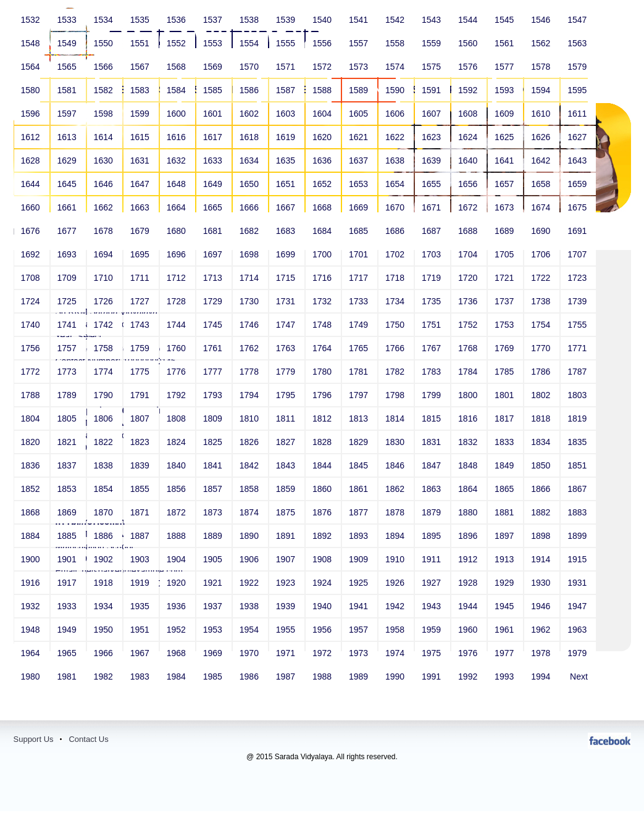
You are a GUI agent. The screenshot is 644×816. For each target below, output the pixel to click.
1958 (396, 630)
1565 (68, 67)
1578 (542, 67)
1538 (250, 20)
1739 (578, 301)
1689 (505, 231)
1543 (433, 20)
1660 (32, 207)
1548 (32, 43)
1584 (178, 90)
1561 (505, 43)
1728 (178, 301)
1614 (105, 137)
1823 (141, 442)
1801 (505, 395)
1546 (542, 20)
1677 (68, 231)
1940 (323, 606)
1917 (68, 583)
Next (578, 677)
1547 (578, 20)
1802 (542, 395)
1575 (433, 67)
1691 (578, 231)
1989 (360, 677)
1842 (250, 465)
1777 (214, 372)
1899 (578, 536)
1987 (287, 677)
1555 (287, 43)
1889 (214, 536)
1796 (323, 395)
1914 (542, 559)
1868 (32, 512)
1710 (105, 278)
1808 (178, 418)
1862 (396, 489)
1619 (287, 137)
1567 (141, 67)
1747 (287, 325)
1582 (105, 90)
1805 (68, 418)
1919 (141, 583)
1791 (141, 395)
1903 (141, 559)
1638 (396, 160)
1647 (141, 184)
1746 (250, 325)
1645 (68, 184)
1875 (287, 512)
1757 (68, 348)
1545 (505, 20)
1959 (433, 630)
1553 (214, 43)
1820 (32, 442)
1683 (287, 231)
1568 (178, 67)
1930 (542, 583)
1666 (250, 207)
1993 (505, 677)
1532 (32, 20)
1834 (542, 442)
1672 (469, 207)
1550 (105, 43)
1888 (178, 536)
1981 (68, 677)
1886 (105, 536)
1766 (396, 348)
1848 (469, 465)
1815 (433, 418)
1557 (360, 43)
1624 (469, 137)
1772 (32, 372)
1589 (360, 90)
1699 (287, 254)
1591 (433, 90)
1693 (68, 254)
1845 (360, 465)
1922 (250, 583)
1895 (433, 536)
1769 (505, 348)
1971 (287, 653)
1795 (287, 395)
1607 (433, 114)
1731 (287, 301)
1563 (578, 43)
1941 (360, 606)
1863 (433, 489)
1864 (469, 489)
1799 (433, 395)
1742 (105, 325)
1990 (396, 677)
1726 (105, 301)
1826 (250, 442)
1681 (214, 231)
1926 (396, 583)
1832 (469, 442)
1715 (287, 278)
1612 (32, 137)
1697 (214, 254)
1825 (214, 442)
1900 (32, 559)
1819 (578, 418)
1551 (141, 43)
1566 (105, 67)
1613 (68, 137)
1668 (323, 207)
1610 (542, 114)
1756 (32, 348)
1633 (214, 160)
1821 (68, 442)
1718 (396, 278)
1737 (505, 301)
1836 (32, 465)
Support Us (34, 739)
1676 (32, 231)
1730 (250, 301)
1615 (141, 137)
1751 (433, 325)
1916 (32, 583)
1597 (68, 114)
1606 (396, 114)
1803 (578, 395)
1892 (323, 536)
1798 (396, 395)
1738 (542, 301)
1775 (141, 372)
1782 (396, 372)
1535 (141, 20)
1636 (323, 160)
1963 (578, 630)
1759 (141, 348)
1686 (396, 231)
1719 (433, 278)
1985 (214, 677)
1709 (68, 278)
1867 (578, 489)
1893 (360, 536)
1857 (214, 489)
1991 (433, 677)
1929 (505, 583)
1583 (141, 90)
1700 (323, 254)
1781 (360, 372)
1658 (542, 184)
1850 (542, 465)
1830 (396, 442)
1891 (287, 536)
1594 (542, 90)
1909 (360, 559)
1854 (105, 489)
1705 (505, 254)
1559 (433, 43)
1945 (505, 606)
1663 (141, 207)
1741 (68, 325)
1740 (32, 325)
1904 (178, 559)
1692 (32, 254)
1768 (469, 348)
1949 (68, 630)
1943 (433, 606)
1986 (250, 677)
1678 (105, 231)
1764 (323, 348)
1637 (360, 160)
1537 (214, 20)
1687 (433, 231)
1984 (178, 677)
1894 (396, 536)
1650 (250, 184)
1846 (396, 465)
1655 (433, 184)
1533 (68, 20)
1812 (323, 418)
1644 (32, 184)
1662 (105, 207)
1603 (287, 114)
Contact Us (88, 739)
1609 (505, 114)
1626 (542, 137)
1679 (141, 231)
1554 (250, 43)
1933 (68, 606)
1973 (360, 653)
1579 (578, 67)
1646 (105, 184)
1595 (578, 90)
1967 (141, 653)
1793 (214, 395)
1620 (323, 137)
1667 (287, 207)
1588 (323, 90)
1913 (505, 559)
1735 (433, 301)
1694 (105, 254)
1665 (214, 207)
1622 (396, 137)
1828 (323, 442)
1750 (396, 325)
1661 (68, 207)
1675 (578, 207)
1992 (469, 677)
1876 (323, 512)
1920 (178, 583)
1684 (323, 231)
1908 (323, 559)
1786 (542, 372)
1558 (396, 43)
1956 (323, 630)
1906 (250, 559)
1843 (287, 465)
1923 (287, 583)
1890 (250, 536)
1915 (578, 559)
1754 (542, 325)
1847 (433, 465)
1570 (250, 67)
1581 (68, 90)
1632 (178, 160)
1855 (141, 489)
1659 (578, 184)
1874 (250, 512)
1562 (542, 43)
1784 (469, 372)
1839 (141, 465)
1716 (323, 278)
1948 (32, 630)
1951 (141, 630)
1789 (68, 395)
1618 (250, 137)
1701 (360, 254)
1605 (360, 114)
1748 (323, 325)
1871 (141, 512)
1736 (469, 301)
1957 (360, 630)
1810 (250, 418)
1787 (578, 372)
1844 (323, 465)
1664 (178, 207)
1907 (287, 559)
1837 (68, 465)
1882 (542, 512)
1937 (214, 606)
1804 (32, 418)
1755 (578, 325)
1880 (469, 512)
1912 (469, 559)
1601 (214, 114)
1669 (360, 207)
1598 (105, 114)
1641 (505, 160)
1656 (469, 184)
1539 (287, 20)
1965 (68, 653)
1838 (105, 465)
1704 (469, 254)
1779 (287, 372)
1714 (250, 278)
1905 (214, 559)
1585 (214, 90)
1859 (287, 489)
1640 (469, 160)
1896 (469, 536)
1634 (250, 160)
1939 (287, 606)
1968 (178, 653)
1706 (542, 254)
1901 (68, 559)
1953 (214, 630)
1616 (178, 137)
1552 (178, 43)
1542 (396, 20)
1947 (578, 606)
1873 (214, 512)
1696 (178, 254)
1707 (578, 254)
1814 (396, 418)
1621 (360, 137)
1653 (360, 184)
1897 (505, 536)
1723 (578, 278)
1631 (141, 160)
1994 (542, 677)
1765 (360, 348)
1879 (433, 512)
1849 (505, 465)
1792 (178, 395)
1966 (105, 653)
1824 (178, 442)
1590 (396, 90)
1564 (32, 67)
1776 (178, 372)
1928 (469, 583)
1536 (178, 20)
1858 (250, 489)
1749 (360, 325)
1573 (360, 67)
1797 (360, 395)
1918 (105, 583)
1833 (505, 442)
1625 (505, 137)
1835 (578, 442)
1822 (105, 442)
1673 (505, 207)
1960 (469, 630)
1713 (214, 278)
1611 (578, 114)
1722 (542, 278)
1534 (105, 20)
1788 (32, 395)
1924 (323, 583)
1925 (360, 583)
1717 (360, 278)
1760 (178, 348)
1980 (32, 677)
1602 (250, 114)
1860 (323, 489)
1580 (32, 90)
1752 (469, 325)
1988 (323, 677)
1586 (250, 90)
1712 (178, 278)
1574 (396, 67)
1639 (433, 160)
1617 (214, 137)
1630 (105, 160)
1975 (433, 653)
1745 (214, 325)
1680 (178, 231)
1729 (214, 301)
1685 (360, 231)
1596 (32, 114)
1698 (250, 254)
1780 (323, 372)
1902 (105, 559)
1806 (105, 418)
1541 (360, 20)
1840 (178, 465)
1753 (505, 325)
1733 (360, 301)
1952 (178, 630)
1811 (287, 418)
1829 (360, 442)
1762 (250, 348)
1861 (360, 489)
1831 (433, 442)
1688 (469, 231)
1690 (542, 231)
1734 (396, 301)
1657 (505, 184)
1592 (469, 90)
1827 (287, 442)
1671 (433, 207)
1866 (542, 489)
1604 (323, 114)
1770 (542, 348)
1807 (141, 418)
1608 (469, 114)
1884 (32, 536)
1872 (178, 512)
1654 (396, 184)
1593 (505, 90)
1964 (32, 653)
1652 (323, 184)
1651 (287, 184)
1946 (542, 606)
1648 (178, 184)
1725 (68, 301)
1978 (542, 653)
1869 (68, 512)
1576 (469, 67)
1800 (469, 395)
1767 (433, 348)
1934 (105, 606)
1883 (578, 512)
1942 (396, 606)
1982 (105, 677)
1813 (360, 418)
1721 (505, 278)
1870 (105, 512)
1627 (578, 137)
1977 (505, 653)
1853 (68, 489)
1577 (505, 67)
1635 (287, 160)
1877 (360, 512)
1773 (68, 372)
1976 (469, 653)
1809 (214, 418)
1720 (469, 278)
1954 (250, 630)
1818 (542, 418)
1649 (214, 184)
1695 (141, 254)
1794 (250, 395)
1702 (396, 254)
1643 (578, 160)
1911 (433, 559)
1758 (105, 348)
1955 (287, 630)
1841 (214, 465)
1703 (433, 254)
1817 (505, 418)
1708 (32, 278)
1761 (214, 348)
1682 (250, 231)
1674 (542, 207)
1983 (141, 677)
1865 (505, 489)
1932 (32, 606)
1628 (32, 160)
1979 (578, 653)
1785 (505, 372)
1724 (32, 301)
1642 (542, 160)
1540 (323, 20)
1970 (250, 653)
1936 (178, 606)
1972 (323, 653)
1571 (287, 67)
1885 (68, 536)
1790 (105, 395)
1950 (105, 630)
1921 (214, 583)
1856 (178, 489)
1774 (105, 372)
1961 (505, 630)
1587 (287, 90)
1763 (287, 348)
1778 (250, 372)
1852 (32, 489)
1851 (578, 465)
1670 (396, 207)
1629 (68, 160)
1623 (433, 137)
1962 (542, 630)
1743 (141, 325)
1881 (505, 512)
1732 (323, 301)
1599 (141, 114)
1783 (433, 372)
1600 (178, 114)
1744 (178, 325)
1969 (214, 653)
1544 (469, 20)
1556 (323, 43)
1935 (141, 606)
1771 (578, 348)
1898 (542, 536)
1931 (578, 583)
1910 (396, 559)
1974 (396, 653)
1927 (433, 583)
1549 (68, 43)
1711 (141, 278)
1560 (469, 43)
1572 (323, 67)
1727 (141, 301)
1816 (469, 418)
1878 (396, 512)
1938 (250, 606)
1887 (141, 536)
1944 (469, 606)
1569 (214, 67)
